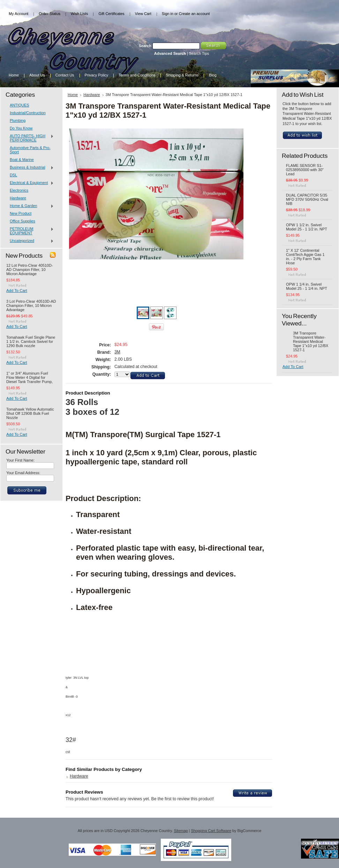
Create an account (194, 14)
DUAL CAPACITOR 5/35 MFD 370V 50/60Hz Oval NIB (307, 199)
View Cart (143, 14)
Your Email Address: (23, 473)
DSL (13, 175)
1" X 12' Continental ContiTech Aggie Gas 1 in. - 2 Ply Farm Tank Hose (305, 257)
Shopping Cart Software (211, 831)
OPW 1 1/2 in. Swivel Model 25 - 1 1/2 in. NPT (307, 227)
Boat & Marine (22, 160)
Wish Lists (80, 14)
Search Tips (199, 53)
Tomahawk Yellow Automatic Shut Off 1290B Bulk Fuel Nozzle (30, 413)
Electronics (19, 190)
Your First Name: (20, 460)
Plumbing (18, 120)
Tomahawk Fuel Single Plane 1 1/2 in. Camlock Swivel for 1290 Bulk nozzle (31, 341)
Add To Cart (17, 290)
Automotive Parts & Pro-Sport (30, 150)
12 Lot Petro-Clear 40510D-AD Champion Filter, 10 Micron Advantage (30, 270)
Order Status (50, 14)
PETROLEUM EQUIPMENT (30, 231)
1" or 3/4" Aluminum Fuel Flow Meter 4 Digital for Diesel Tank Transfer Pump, (29, 377)
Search (145, 46)
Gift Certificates (111, 14)
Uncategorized (30, 241)
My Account (18, 14)
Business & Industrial (30, 168)
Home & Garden (30, 206)
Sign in (168, 14)
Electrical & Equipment (30, 183)
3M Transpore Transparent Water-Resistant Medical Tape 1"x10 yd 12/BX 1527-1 (311, 341)
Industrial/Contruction (28, 113)
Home (73, 95)
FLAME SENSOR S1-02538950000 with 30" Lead (305, 170)
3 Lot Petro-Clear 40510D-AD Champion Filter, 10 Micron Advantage (31, 306)
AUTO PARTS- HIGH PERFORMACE (30, 138)
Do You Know (21, 128)
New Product (21, 213)
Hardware (18, 198)
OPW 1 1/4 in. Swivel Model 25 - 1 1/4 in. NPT (307, 286)
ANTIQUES (20, 105)
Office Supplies (22, 221)
